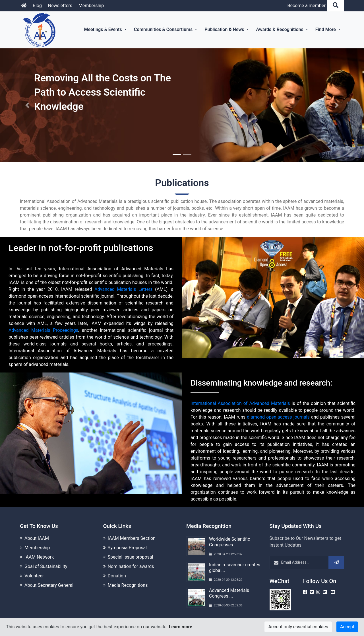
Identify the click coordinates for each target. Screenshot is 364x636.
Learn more (181, 627)
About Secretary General (49, 585)
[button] (27, 105)
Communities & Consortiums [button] (164, 29)
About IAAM (37, 538)
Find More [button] (326, 29)
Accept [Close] (347, 627)
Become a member (306, 6)
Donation (117, 576)
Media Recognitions (128, 585)
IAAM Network (39, 557)
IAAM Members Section (132, 538)
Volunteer (34, 576)
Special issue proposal (131, 557)
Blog (37, 6)
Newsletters (60, 6)
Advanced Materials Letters (123, 289)
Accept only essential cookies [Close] (298, 627)
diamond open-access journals (278, 417)
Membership (91, 6)
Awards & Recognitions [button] (280, 29)
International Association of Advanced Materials (240, 403)
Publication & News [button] (225, 29)
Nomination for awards (131, 566)
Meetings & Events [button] (103, 29)
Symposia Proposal (127, 548)
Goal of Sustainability (46, 566)
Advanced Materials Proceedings (43, 330)
